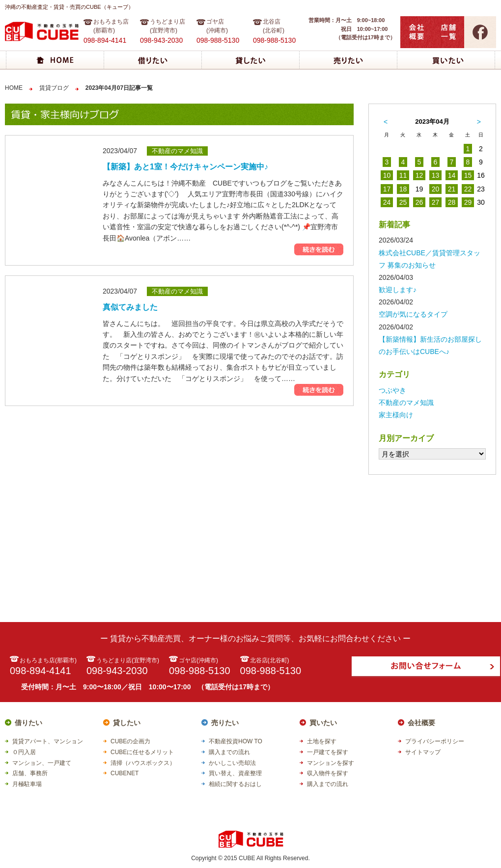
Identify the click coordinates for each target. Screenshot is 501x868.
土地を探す (322, 741)
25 (403, 202)
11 (403, 175)
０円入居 (24, 752)
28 (452, 202)
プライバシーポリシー (435, 741)
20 (436, 189)
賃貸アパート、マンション (48, 741)
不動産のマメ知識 (406, 403)
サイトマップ (423, 752)
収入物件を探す (328, 773)
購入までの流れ (229, 752)
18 (403, 189)
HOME (14, 88)
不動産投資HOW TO (236, 741)
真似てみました (130, 307)
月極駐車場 (27, 784)
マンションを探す (331, 763)
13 (436, 175)
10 (387, 175)
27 (436, 202)
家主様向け (396, 415)
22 (468, 189)
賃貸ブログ (54, 88)
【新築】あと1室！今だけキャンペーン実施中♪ (185, 167)
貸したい (127, 723)
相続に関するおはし (235, 784)
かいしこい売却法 (232, 763)
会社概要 (421, 723)
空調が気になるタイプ (413, 314)
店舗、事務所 (30, 773)
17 (387, 189)
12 (419, 175)
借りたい (28, 723)
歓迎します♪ (398, 290)
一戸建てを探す (328, 752)
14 (452, 175)
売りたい (225, 723)
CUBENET (125, 773)
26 (419, 202)
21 (452, 189)
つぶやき (392, 390)
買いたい (323, 723)
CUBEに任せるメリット (142, 752)
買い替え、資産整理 (235, 773)
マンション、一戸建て (42, 763)
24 (387, 202)
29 (468, 202)
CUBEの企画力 (130, 741)
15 (468, 175)
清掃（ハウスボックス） (143, 763)
